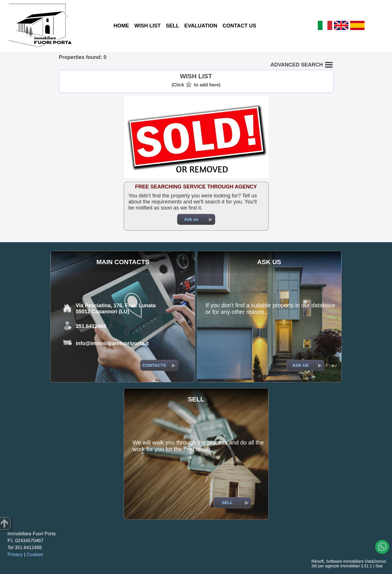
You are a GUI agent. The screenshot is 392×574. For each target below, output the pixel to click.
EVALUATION (201, 26)
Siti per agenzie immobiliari (336, 566)
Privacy (15, 554)
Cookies (35, 554)
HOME (121, 26)
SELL (172, 26)
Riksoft (318, 561)
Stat (379, 566)
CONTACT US (239, 26)
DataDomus (376, 561)
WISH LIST (147, 26)
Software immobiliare (345, 561)
